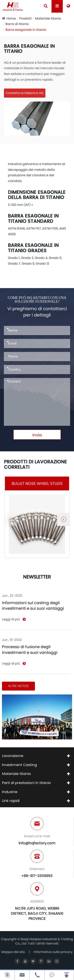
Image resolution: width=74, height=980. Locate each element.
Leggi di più (14, 619)
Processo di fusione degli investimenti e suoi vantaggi (30, 650)
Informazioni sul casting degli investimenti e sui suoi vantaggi (33, 606)
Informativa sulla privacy (53, 952)
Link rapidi (11, 801)
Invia (37, 435)
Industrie (10, 792)
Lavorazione (13, 756)
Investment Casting (19, 765)
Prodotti (25, 18)
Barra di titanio (17, 24)
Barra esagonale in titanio (26, 30)
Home (11, 18)
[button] (64, 519)
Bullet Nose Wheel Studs (37, 483)
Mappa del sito (13, 952)
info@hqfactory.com (37, 843)
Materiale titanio (48, 18)
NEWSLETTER (37, 577)
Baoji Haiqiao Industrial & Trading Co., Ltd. (44, 941)
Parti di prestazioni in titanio (26, 783)
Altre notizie (18, 686)
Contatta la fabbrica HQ (25, 93)
